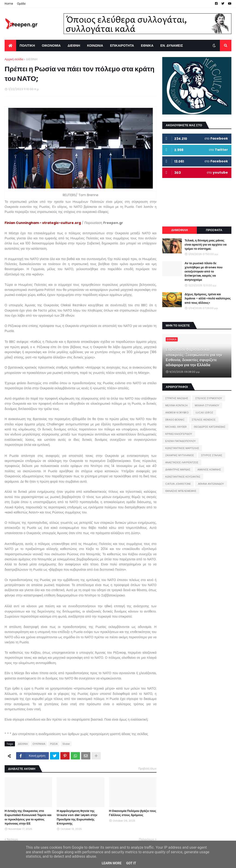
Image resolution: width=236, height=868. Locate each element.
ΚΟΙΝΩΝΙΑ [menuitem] (95, 46)
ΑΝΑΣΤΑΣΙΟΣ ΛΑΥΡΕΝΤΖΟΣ (182, 462)
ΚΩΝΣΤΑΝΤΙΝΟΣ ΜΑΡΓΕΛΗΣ (182, 448)
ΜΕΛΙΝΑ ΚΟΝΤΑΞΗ (176, 405)
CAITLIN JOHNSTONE (178, 484)
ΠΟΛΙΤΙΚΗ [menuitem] (27, 46)
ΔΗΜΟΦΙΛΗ (180, 230)
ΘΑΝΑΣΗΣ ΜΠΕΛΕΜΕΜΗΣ (181, 491)
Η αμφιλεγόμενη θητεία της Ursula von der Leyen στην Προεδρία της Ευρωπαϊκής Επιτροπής (77, 817)
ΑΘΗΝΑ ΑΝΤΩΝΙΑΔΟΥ (211, 484)
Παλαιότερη (147, 839)
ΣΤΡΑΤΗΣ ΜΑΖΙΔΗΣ (177, 398)
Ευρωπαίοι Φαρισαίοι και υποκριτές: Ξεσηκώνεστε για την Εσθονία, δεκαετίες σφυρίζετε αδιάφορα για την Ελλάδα (194, 357)
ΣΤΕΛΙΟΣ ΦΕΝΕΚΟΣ (204, 420)
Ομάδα (21, 4)
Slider (66, 744)
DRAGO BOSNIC (175, 420)
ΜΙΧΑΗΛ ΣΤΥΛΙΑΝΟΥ (207, 405)
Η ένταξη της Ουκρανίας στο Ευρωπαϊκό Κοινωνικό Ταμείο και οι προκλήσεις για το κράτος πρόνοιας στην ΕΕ (28, 817)
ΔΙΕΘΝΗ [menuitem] (74, 46)
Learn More (112, 863)
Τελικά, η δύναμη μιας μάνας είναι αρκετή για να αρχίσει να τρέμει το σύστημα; (206, 245)
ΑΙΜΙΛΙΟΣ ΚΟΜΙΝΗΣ (209, 470)
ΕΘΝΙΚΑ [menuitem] (147, 46)
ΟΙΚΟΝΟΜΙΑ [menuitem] (51, 46)
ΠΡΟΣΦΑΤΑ (214, 230)
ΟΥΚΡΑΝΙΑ (39, 744)
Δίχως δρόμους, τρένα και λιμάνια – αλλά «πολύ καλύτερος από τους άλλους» (208, 298)
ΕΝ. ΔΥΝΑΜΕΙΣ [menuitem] (172, 46)
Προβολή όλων (147, 769)
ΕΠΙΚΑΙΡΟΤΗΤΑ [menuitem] (122, 46)
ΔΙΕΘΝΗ (32, 59)
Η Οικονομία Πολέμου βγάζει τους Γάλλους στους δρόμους (133, 813)
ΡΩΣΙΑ (54, 744)
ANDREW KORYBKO (177, 413)
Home (9, 4)
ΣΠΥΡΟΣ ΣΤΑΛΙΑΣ (212, 455)
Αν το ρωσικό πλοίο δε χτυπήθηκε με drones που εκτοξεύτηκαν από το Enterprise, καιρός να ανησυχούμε (204, 272)
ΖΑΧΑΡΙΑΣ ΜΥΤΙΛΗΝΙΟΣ (180, 455)
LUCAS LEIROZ (204, 413)
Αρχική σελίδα (14, 59)
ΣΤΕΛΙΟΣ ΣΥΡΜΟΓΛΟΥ (209, 398)
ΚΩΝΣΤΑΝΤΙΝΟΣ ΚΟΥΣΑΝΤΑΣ (183, 477)
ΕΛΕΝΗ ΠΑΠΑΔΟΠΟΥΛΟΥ (180, 441)
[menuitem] (10, 46)
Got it (131, 863)
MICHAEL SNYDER (176, 427)
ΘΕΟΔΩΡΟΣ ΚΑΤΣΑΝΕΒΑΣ (210, 427)
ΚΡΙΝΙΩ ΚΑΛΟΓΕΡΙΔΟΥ (179, 434)
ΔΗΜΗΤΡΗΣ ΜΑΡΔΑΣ (178, 470)
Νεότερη (12, 839)
